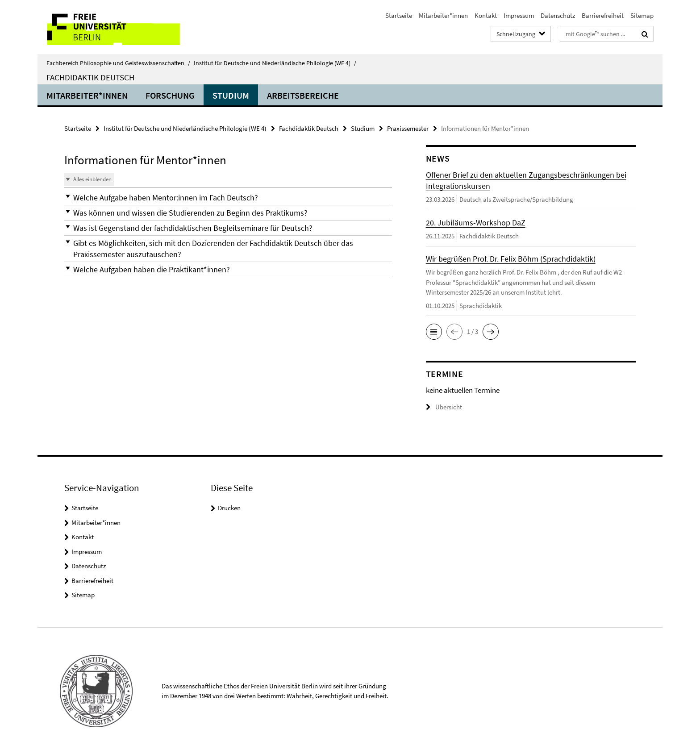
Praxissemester (408, 128)
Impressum (519, 15)
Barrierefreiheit (603, 15)
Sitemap (642, 15)
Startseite (399, 15)
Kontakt (486, 15)
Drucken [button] (229, 508)
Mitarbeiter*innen (443, 15)
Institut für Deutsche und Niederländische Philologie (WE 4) (275, 63)
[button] (228, 198)
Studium (231, 95)
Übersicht (444, 407)
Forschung (170, 95)
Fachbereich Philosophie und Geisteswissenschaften (118, 63)
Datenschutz (558, 15)
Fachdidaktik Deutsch (90, 77)
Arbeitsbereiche (303, 95)
